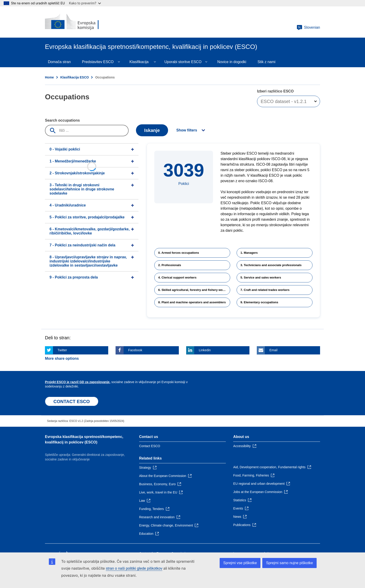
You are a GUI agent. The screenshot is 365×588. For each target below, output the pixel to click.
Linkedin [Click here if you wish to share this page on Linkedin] (205, 350)
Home (49, 77)
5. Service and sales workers (261, 277)
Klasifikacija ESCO (75, 77)
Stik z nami (266, 62)
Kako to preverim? (85, 3)
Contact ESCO (150, 446)
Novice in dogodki (232, 62)
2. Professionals (170, 265)
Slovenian (308, 28)
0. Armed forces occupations (179, 253)
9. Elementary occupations (259, 302)
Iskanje (152, 130)
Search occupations (62, 120)
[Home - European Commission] (78, 22)
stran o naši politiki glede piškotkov (134, 568)
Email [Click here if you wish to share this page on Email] (273, 350)
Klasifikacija (139, 62)
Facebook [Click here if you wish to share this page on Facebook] (135, 350)
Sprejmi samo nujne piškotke (289, 563)
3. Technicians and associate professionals (271, 265)
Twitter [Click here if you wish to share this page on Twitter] (62, 350)
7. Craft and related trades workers (265, 290)
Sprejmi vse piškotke (240, 563)
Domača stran (59, 62)
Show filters (187, 130)
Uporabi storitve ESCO (183, 62)
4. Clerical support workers (177, 277)
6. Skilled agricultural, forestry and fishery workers (194, 290)
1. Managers (249, 253)
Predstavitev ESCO (98, 62)
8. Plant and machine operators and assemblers (192, 302)
